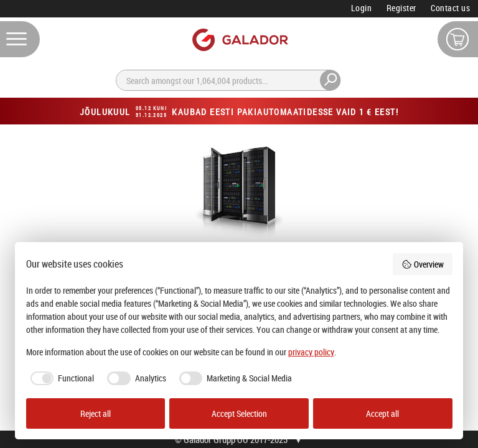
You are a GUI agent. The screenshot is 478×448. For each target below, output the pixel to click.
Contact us (450, 8)
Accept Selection (239, 413)
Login (362, 8)
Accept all (382, 413)
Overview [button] (423, 264)
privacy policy (311, 352)
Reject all (96, 413)
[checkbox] (60, 378)
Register (401, 8)
